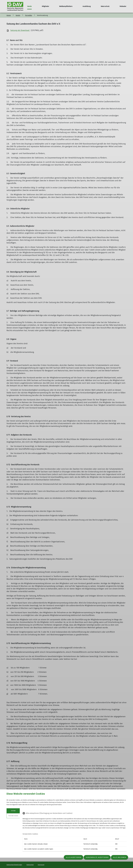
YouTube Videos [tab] (13, 816)
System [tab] (13, 811)
